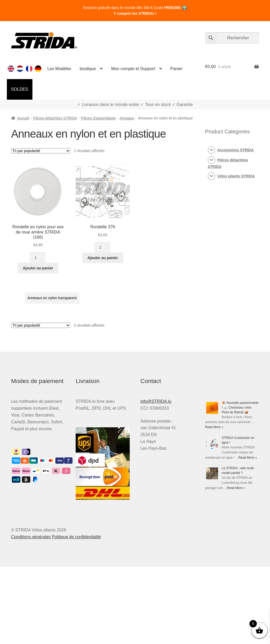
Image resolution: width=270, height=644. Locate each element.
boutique (88, 69)
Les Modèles (59, 69)
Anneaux (127, 118)
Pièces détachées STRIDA (55, 118)
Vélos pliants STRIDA (236, 176)
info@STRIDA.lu (156, 401)
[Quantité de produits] (38, 258)
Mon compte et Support (133, 69)
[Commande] (41, 151)
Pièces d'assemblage (98, 118)
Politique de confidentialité (76, 537)
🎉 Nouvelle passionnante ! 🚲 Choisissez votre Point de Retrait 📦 (240, 408)
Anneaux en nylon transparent (52, 298)
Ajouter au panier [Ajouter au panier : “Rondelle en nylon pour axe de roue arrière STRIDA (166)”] (38, 268)
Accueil (23, 118)
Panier (176, 69)
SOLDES (20, 89)
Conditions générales (31, 537)
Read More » (214, 427)
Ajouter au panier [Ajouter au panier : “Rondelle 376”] (103, 258)
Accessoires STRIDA (236, 150)
